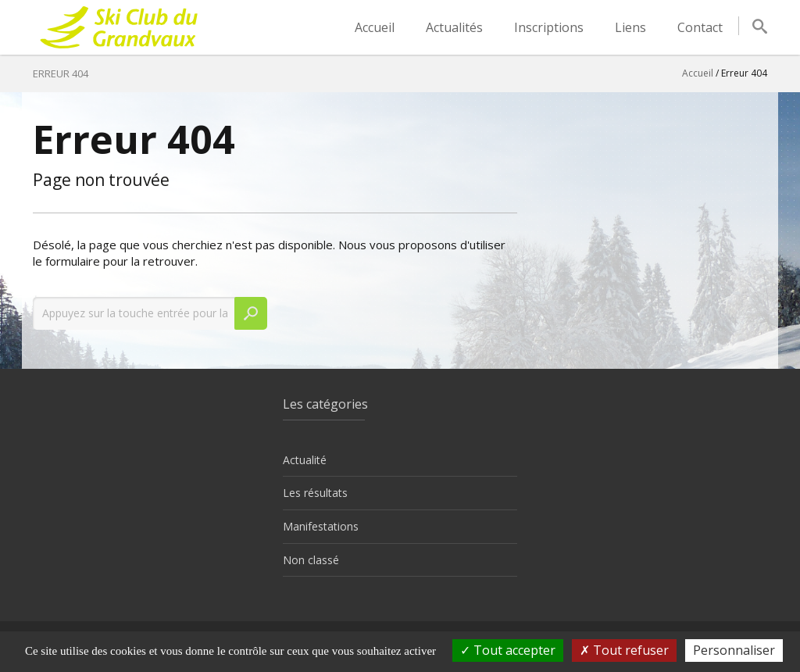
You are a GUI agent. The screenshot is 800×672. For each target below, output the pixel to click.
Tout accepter (508, 650)
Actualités (454, 27)
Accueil (375, 27)
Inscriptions (549, 27)
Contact (700, 27)
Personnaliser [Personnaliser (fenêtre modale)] (734, 650)
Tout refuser (624, 650)
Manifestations (321, 526)
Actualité (305, 460)
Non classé (311, 560)
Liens (630, 27)
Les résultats (315, 493)
